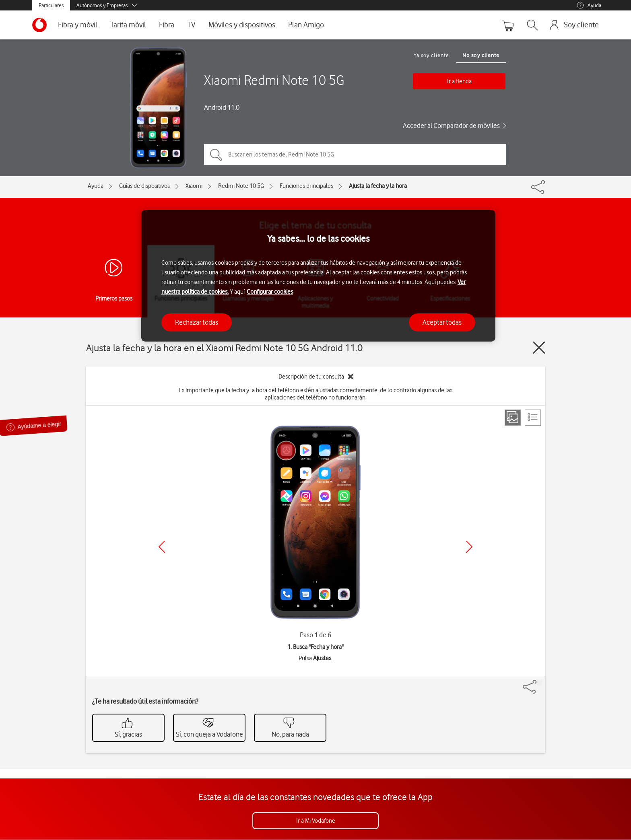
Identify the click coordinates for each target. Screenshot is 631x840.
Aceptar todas (442, 322)
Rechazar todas (197, 322)
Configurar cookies (270, 292)
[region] (318, 276)
